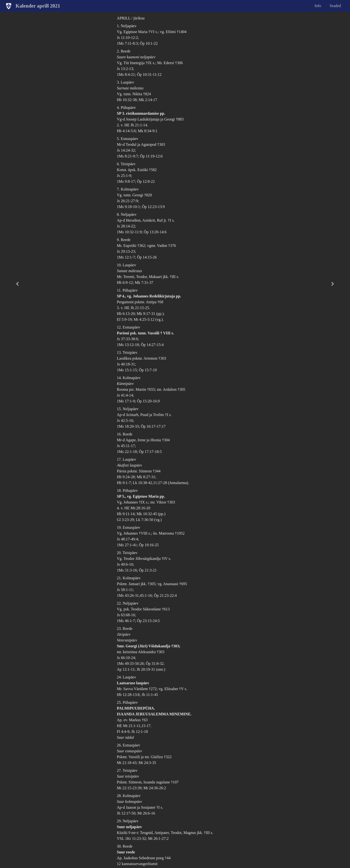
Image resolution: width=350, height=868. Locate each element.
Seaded (335, 6)
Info (318, 6)
